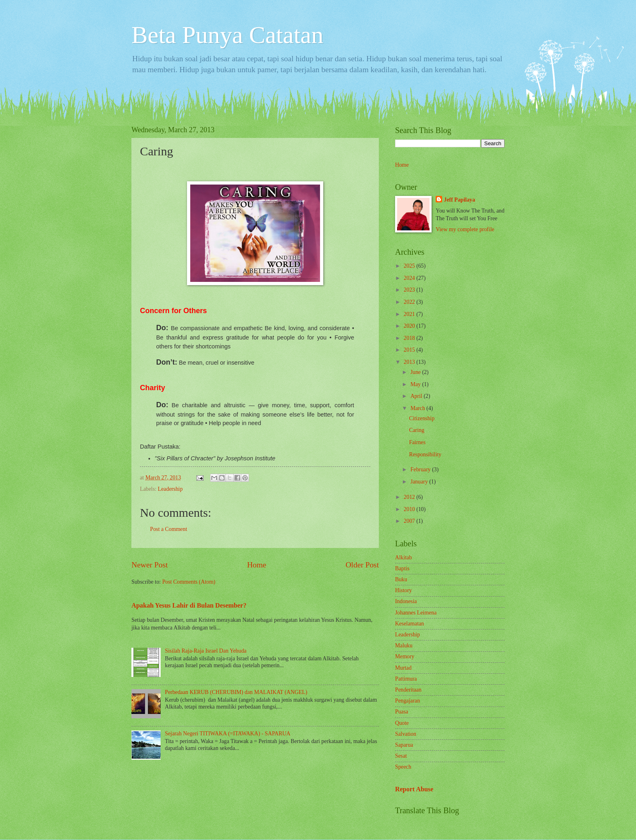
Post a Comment (169, 529)
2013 (410, 362)
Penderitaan (408, 690)
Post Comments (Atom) (189, 582)
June (416, 372)
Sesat (401, 756)
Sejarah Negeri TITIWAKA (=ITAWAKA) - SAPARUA (228, 734)
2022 (410, 302)
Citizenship (422, 418)
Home (257, 565)
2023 (410, 290)
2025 (410, 266)
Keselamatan (409, 624)
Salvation (406, 734)
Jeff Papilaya (459, 200)
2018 (410, 338)
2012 (410, 497)
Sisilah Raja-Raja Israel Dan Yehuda (206, 651)
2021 (410, 314)
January (420, 482)
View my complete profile (465, 229)
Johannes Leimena (416, 613)
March (418, 408)
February (421, 469)
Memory (405, 656)
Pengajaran (407, 701)
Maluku (404, 646)
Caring (417, 430)
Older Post (362, 565)
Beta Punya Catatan (227, 35)
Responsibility (425, 454)
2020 (410, 326)
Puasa (402, 712)
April (417, 396)
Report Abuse (414, 789)
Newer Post (150, 565)
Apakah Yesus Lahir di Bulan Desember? (189, 605)
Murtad (403, 668)
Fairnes (417, 442)
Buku (401, 579)
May (416, 384)
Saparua (404, 745)
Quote (402, 723)
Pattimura (406, 679)
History (403, 590)
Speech (403, 767)
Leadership (170, 489)
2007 (410, 521)
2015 (410, 350)
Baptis (402, 568)
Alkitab (403, 557)
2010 (410, 509)
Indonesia (406, 601)
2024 (410, 278)
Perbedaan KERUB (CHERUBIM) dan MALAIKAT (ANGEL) (236, 692)
